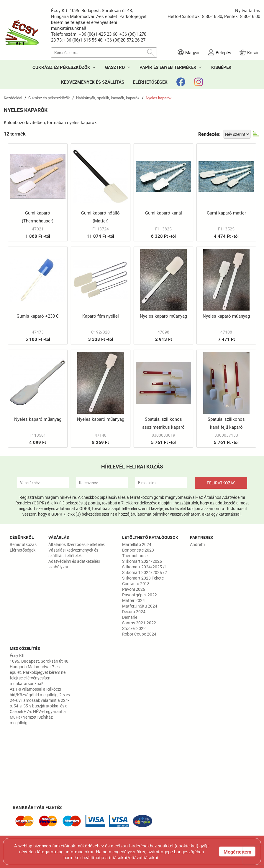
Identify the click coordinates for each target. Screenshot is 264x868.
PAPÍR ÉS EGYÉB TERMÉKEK (168, 67)
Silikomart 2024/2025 (142, 561)
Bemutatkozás (23, 544)
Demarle (130, 617)
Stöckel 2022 (134, 628)
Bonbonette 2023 (138, 550)
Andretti (197, 544)
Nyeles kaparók (159, 98)
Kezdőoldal (13, 98)
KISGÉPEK (221, 67)
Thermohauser (136, 556)
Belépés (223, 52)
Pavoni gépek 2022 (140, 595)
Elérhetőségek (23, 550)
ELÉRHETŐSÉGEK (150, 82)
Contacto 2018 (136, 584)
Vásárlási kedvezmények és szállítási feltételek (73, 553)
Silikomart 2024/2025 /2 (145, 572)
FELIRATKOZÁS (221, 483)
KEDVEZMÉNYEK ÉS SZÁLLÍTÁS (93, 82)
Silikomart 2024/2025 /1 (145, 567)
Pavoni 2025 (134, 589)
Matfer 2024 (133, 600)
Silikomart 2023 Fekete (143, 578)
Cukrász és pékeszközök (49, 98)
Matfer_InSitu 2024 (140, 606)
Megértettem (237, 852)
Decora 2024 (134, 612)
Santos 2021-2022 (139, 623)
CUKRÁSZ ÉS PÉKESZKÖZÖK (61, 67)
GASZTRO (115, 67)
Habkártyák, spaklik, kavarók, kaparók (108, 98)
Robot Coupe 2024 (139, 634)
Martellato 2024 (137, 544)
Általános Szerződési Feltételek (77, 544)
